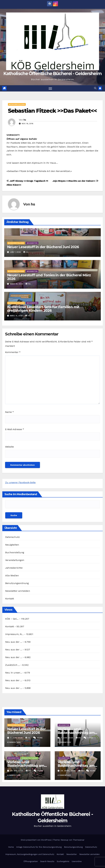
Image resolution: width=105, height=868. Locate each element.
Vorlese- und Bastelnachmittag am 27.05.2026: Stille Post (26, 766)
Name (9, 412)
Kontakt (10, 599)
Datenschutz (12, 537)
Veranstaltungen (15, 560)
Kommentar (13, 352)
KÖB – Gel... (12, 619)
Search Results (47, 862)
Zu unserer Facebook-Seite (20, 482)
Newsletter (72, 854)
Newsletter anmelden (18, 591)
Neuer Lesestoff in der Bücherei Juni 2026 (43, 247)
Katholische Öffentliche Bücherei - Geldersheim (53, 74)
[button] (95, 88)
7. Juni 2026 (17, 738)
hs (25, 120)
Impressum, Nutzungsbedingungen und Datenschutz (30, 854)
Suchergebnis (63, 862)
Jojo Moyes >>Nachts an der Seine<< (76, 181)
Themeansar (79, 840)
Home (11, 847)
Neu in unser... (14, 673)
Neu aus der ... (14, 642)
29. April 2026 (68, 771)
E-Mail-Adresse (15, 429)
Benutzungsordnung (17, 583)
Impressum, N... (14, 634)
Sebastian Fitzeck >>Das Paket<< (52, 111)
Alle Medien (12, 575)
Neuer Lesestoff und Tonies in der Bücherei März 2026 (49, 277)
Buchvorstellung (17, 104)
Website (9, 447)
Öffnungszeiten (31, 862)
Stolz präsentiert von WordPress (36, 840)
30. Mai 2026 (17, 771)
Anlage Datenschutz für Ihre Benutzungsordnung (39, 847)
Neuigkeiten (32, 243)
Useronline (77, 862)
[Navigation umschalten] (50, 88)
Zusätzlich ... (13, 665)
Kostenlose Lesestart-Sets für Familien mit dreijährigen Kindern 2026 (43, 309)
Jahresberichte (14, 568)
